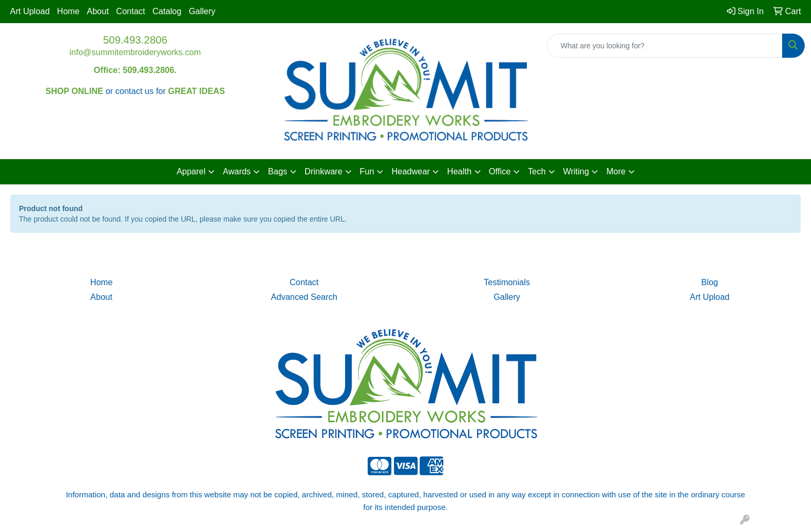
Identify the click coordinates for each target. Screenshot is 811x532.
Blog (710, 282)
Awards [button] (237, 171)
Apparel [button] (191, 171)
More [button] (616, 171)
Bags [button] (277, 171)
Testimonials (507, 282)
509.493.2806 (135, 40)
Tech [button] (537, 171)
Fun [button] (367, 171)
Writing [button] (576, 171)
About (98, 11)
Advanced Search (304, 297)
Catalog (167, 11)
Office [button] (500, 171)
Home (69, 11)
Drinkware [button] (324, 171)
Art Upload (30, 11)
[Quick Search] (665, 46)
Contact (131, 11)
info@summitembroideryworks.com (135, 52)
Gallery (202, 11)
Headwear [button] (410, 171)
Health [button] (459, 171)
